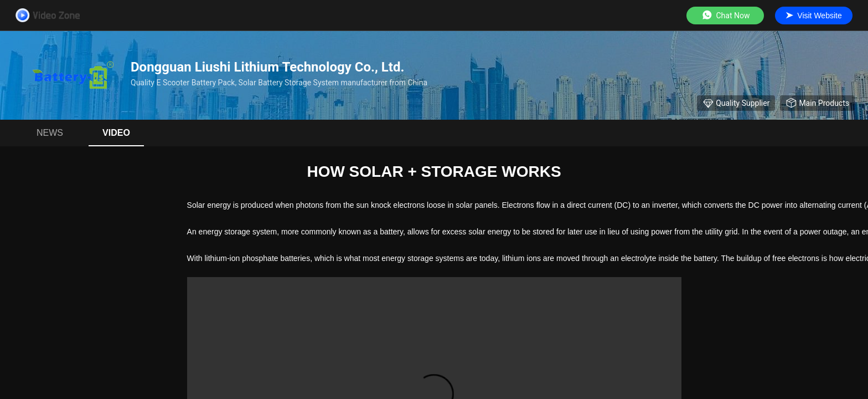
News (50, 133)
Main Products (817, 103)
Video (116, 133)
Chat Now (725, 15)
